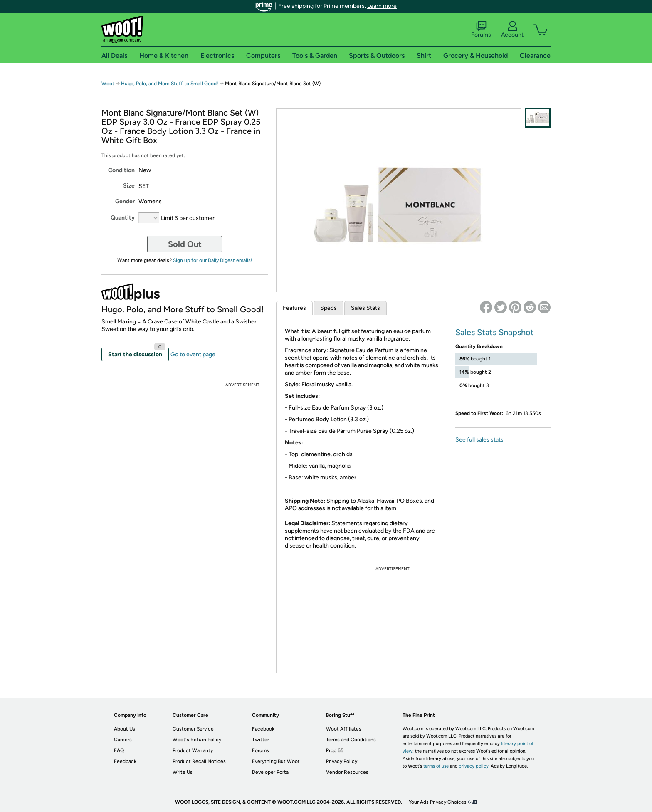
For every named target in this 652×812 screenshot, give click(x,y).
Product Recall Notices (199, 761)
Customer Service (193, 729)
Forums (481, 30)
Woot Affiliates (344, 729)
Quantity (123, 218)
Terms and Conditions (351, 740)
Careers (123, 740)
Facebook (263, 729)
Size (129, 186)
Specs (328, 308)
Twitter (261, 740)
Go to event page (193, 354)
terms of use (436, 766)
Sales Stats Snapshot (495, 332)
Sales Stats (366, 308)
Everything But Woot (276, 761)
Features (294, 308)
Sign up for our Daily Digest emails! (213, 260)
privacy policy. (474, 766)
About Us (125, 729)
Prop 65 (335, 750)
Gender (125, 201)
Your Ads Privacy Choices (438, 802)
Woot (108, 84)
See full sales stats (479, 440)
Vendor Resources (347, 772)
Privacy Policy (342, 761)
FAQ (119, 750)
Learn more (382, 6)
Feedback (125, 761)
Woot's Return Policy (197, 740)
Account (512, 30)
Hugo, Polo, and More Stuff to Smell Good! (170, 84)
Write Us (183, 772)
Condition (121, 170)
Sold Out (185, 244)
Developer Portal (271, 772)
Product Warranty (193, 750)
